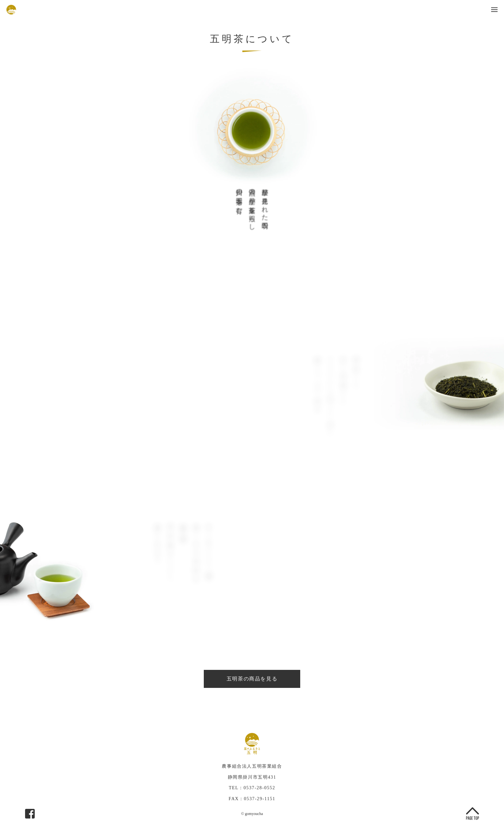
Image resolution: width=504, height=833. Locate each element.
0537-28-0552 (260, 788)
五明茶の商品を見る (252, 679)
